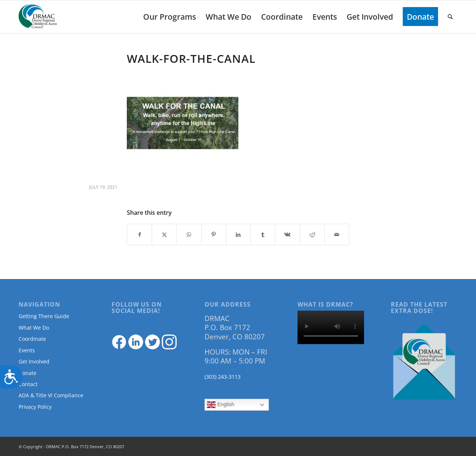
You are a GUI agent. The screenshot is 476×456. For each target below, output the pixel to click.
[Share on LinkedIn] (238, 235)
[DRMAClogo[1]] (38, 17)
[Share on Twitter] (164, 235)
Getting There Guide (44, 316)
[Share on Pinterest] (214, 235)
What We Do (34, 328)
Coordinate (32, 339)
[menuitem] (170, 17)
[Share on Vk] (287, 235)
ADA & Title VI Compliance (51, 395)
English (221, 405)
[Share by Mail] (337, 235)
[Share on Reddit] (312, 235)
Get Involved (34, 361)
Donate (28, 373)
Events (27, 350)
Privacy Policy (35, 407)
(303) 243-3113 (223, 377)
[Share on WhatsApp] (189, 235)
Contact (28, 384)
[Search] (450, 17)
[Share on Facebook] (139, 235)
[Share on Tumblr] (263, 235)
